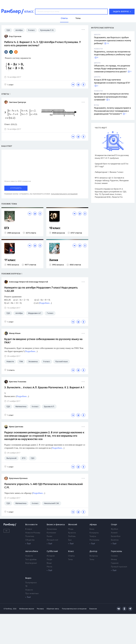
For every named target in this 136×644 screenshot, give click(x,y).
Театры (93, 536)
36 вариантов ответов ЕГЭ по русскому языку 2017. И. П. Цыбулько (112, 157)
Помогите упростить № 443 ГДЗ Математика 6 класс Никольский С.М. (44, 486)
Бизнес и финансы (56, 525)
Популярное (31, 583)
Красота (72, 533)
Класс (71, 551)
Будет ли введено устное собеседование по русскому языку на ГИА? (43, 341)
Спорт (114, 525)
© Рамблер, (8, 609)
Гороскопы (117, 551)
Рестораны (94, 540)
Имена (114, 560)
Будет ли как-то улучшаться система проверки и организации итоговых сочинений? (111, 97)
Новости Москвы (33, 533)
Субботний (52, 551)
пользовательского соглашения (64, 194)
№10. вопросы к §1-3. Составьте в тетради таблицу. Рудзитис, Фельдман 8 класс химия (112, 180)
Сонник (114, 556)
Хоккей (114, 533)
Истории (51, 556)
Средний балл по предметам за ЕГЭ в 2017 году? (111, 165)
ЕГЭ (7, 228)
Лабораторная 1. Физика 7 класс (109, 172)
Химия (54, 260)
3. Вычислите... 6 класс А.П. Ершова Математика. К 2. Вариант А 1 (44, 388)
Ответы (71, 556)
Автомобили (32, 551)
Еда (70, 540)
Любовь (72, 536)
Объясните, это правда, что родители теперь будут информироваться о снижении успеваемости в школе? (112, 69)
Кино (92, 529)
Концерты (94, 533)
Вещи (49, 563)
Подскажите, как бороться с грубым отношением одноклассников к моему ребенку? (113, 41)
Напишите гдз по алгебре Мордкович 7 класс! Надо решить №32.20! (41, 289)
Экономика (52, 529)
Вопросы (94, 556)
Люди (49, 560)
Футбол (115, 529)
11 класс (10, 260)
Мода (71, 529)
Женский (73, 525)
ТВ (26, 586)
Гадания (115, 563)
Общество (30, 540)
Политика (30, 536)
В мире (29, 529)
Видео (28, 578)
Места (49, 567)
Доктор (93, 551)
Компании (51, 533)
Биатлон (115, 540)
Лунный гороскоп (119, 567)
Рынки (50, 536)
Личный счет (52, 540)
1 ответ (9, 85)
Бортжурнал (31, 563)
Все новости (31, 525)
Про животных (32, 594)
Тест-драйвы (31, 560)
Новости (29, 556)
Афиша (93, 525)
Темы (70, 560)
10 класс (55, 228)
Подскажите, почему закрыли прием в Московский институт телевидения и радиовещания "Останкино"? (112, 111)
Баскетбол (116, 536)
